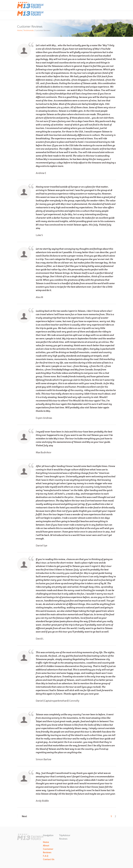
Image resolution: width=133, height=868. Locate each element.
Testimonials (29, 30)
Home (20, 30)
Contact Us (49, 859)
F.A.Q (46, 856)
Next (22, 816)
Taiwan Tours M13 (31, 13)
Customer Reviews (48, 851)
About (46, 846)
